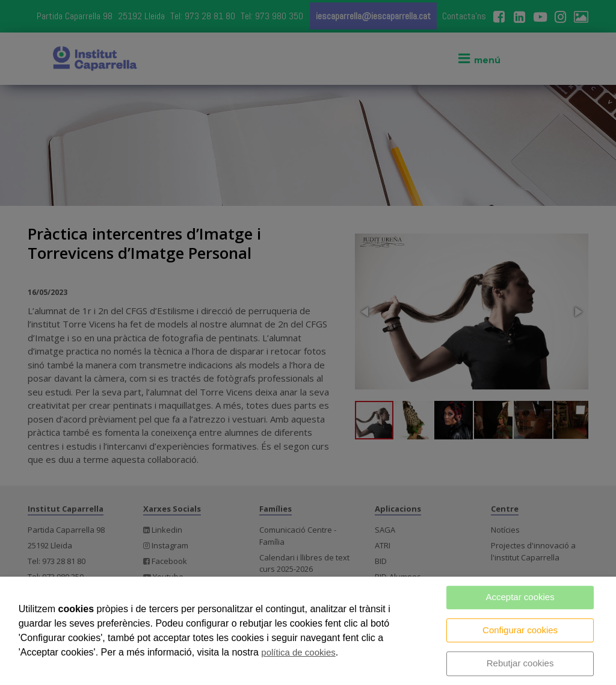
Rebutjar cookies (520, 663)
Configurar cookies (520, 630)
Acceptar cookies (520, 597)
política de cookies (298, 652)
